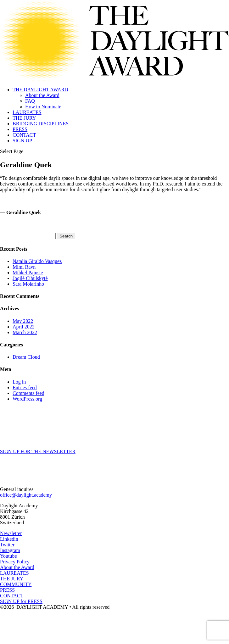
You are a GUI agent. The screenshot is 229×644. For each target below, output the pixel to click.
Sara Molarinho (28, 284)
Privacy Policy (15, 562)
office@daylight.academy (26, 495)
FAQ (30, 101)
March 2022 (25, 332)
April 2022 (24, 327)
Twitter (7, 545)
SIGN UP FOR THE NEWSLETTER (38, 451)
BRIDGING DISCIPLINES (41, 124)
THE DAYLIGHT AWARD (40, 90)
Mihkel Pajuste (28, 273)
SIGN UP (22, 141)
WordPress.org (27, 399)
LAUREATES (27, 112)
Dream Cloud (26, 357)
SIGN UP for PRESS (21, 601)
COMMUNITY (16, 584)
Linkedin (9, 539)
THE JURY (24, 118)
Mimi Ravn (24, 267)
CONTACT (24, 135)
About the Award (42, 95)
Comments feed (28, 393)
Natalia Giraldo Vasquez (37, 261)
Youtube (8, 556)
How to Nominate (43, 107)
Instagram (10, 550)
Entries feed (25, 388)
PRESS (20, 129)
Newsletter (11, 533)
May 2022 (23, 321)
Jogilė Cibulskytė (30, 278)
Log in (19, 382)
